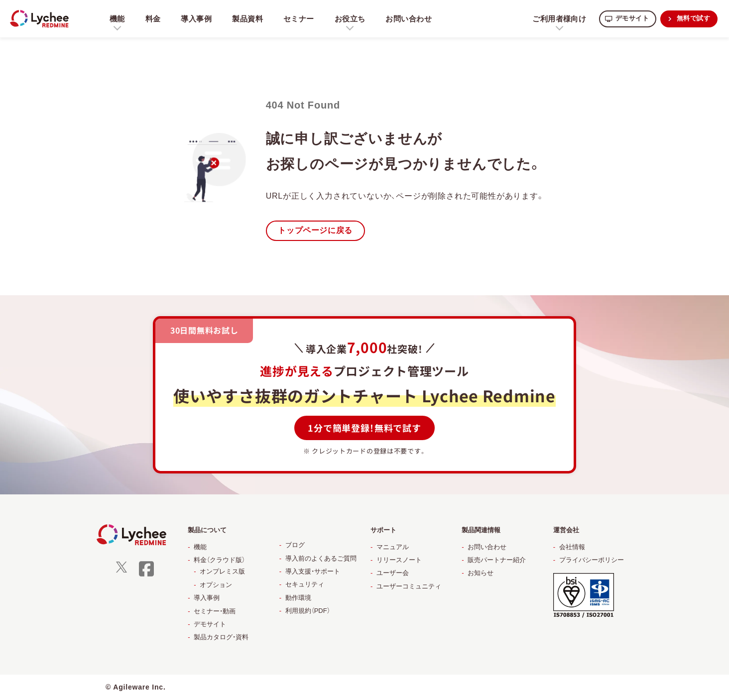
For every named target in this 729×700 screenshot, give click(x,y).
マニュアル (393, 547)
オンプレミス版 (222, 572)
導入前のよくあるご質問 (321, 559)
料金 (153, 19)
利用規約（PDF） (308, 611)
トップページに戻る (317, 231)
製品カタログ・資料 (221, 638)
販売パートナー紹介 (497, 560)
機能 (200, 547)
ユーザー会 (393, 573)
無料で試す (692, 19)
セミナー (301, 19)
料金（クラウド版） (219, 560)
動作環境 (298, 598)
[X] (121, 571)
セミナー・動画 (215, 612)
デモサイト (628, 19)
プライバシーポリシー (592, 560)
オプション (216, 585)
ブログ (295, 545)
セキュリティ (305, 585)
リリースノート (399, 560)
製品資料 (249, 19)
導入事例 (197, 19)
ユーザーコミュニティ (409, 587)
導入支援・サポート (313, 572)
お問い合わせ (413, 19)
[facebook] (146, 575)
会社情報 (572, 547)
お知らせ (481, 573)
